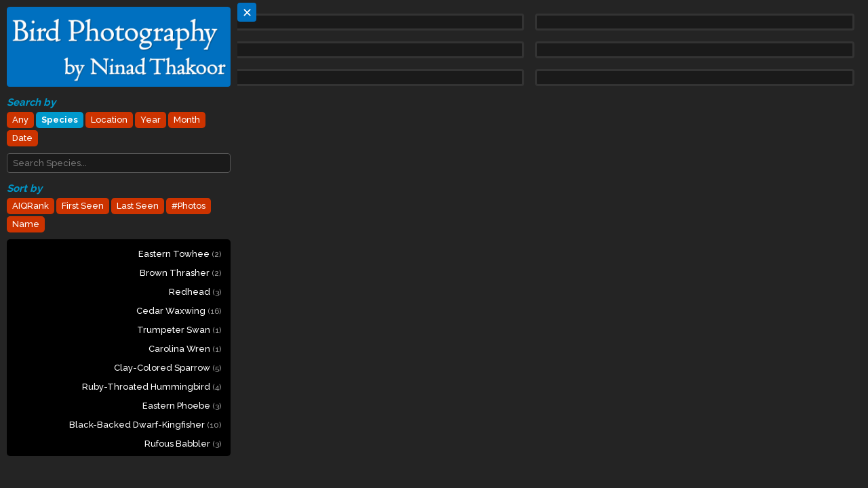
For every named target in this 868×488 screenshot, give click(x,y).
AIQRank (31, 206)
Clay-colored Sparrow (167, 368)
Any (20, 120)
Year (151, 120)
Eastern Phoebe (182, 406)
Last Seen (138, 206)
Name (26, 224)
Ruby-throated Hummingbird (152, 387)
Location (109, 120)
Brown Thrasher (180, 273)
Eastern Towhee (180, 254)
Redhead (195, 292)
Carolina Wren (185, 349)
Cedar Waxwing (179, 311)
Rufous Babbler (183, 444)
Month (187, 120)
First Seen (83, 206)
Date (22, 138)
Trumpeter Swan (179, 330)
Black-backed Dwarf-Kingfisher (145, 425)
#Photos (189, 206)
